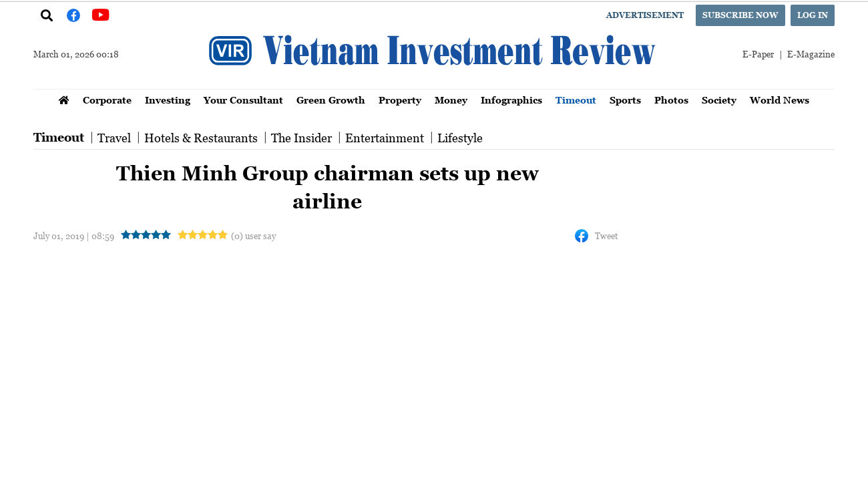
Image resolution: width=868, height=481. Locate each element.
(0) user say (253, 235)
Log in (813, 15)
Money (451, 100)
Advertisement (645, 15)
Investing (168, 100)
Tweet (606, 235)
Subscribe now (740, 15)
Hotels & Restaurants (201, 138)
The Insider (301, 138)
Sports (625, 100)
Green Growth (331, 100)
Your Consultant (243, 100)
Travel (114, 138)
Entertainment (385, 138)
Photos (671, 100)
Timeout (576, 100)
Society (719, 100)
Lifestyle (460, 138)
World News (780, 100)
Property (400, 100)
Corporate (107, 100)
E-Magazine (811, 54)
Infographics (511, 100)
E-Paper (758, 54)
